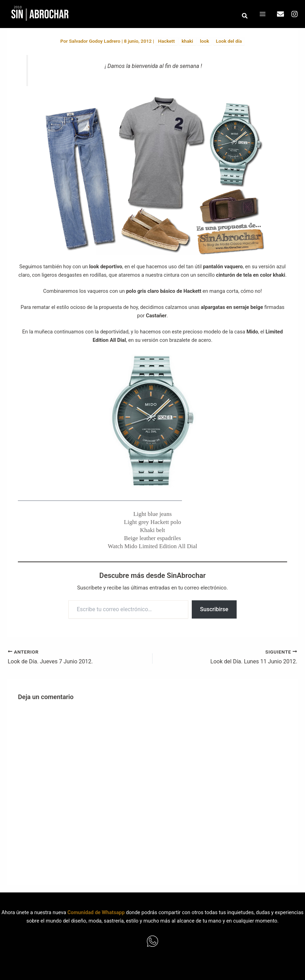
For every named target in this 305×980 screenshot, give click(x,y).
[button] (245, 16)
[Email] (280, 14)
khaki (187, 41)
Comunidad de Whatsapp (96, 912)
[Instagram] (294, 14)
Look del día (229, 41)
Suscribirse (214, 609)
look (204, 41)
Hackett (167, 41)
